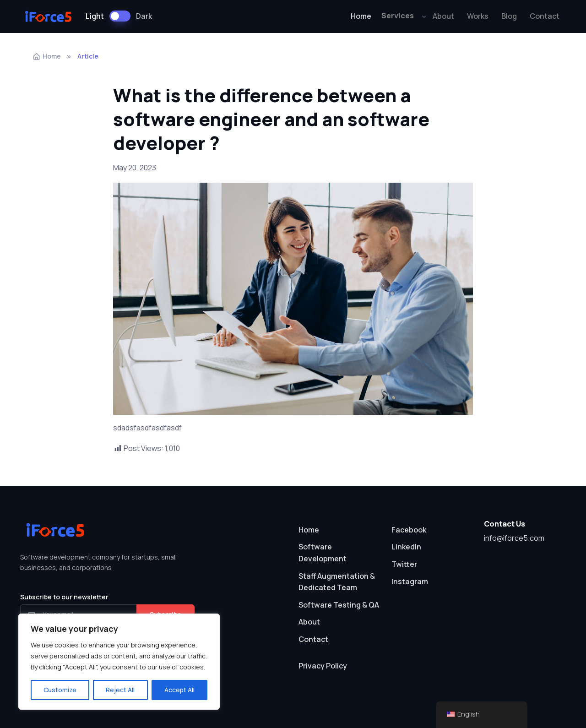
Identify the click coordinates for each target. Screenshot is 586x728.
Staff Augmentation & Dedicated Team (337, 582)
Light (95, 16)
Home (361, 16)
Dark (144, 16)
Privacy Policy (323, 666)
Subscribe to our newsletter (64, 597)
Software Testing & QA (339, 605)
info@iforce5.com (514, 538)
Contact (545, 16)
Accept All (179, 690)
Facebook (409, 530)
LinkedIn (406, 547)
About (443, 16)
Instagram (410, 581)
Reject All (120, 690)
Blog (509, 16)
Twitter (404, 564)
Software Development (323, 553)
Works (478, 16)
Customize (60, 690)
